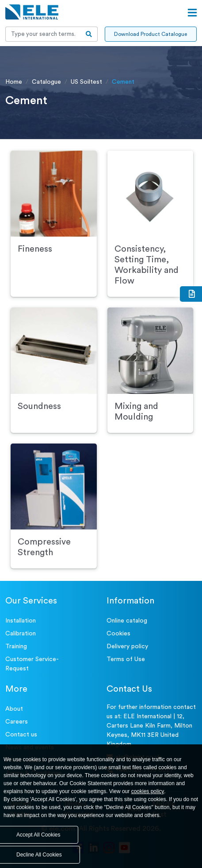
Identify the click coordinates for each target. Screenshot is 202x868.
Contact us (21, 735)
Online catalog (127, 621)
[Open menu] (192, 13)
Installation (21, 621)
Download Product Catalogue (151, 34)
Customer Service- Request (32, 664)
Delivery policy (127, 646)
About (14, 709)
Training (16, 646)
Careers (17, 722)
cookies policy (148, 791)
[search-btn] (89, 34)
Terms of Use (126, 659)
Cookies (118, 634)
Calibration (21, 634)
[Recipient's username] (43, 34)
